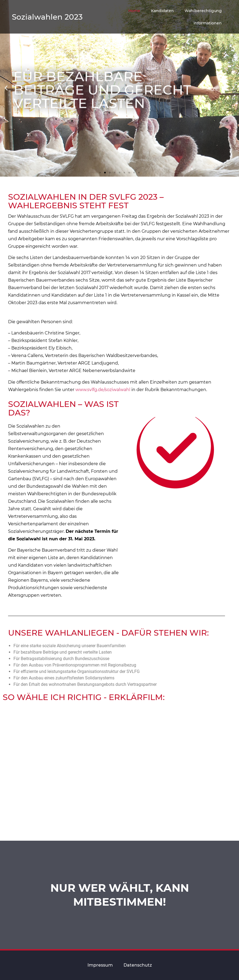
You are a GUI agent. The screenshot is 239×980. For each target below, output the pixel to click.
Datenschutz (138, 965)
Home (134, 11)
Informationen (208, 23)
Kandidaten (162, 11)
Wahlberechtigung (203, 11)
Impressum (100, 965)
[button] (100, 173)
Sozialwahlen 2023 (47, 17)
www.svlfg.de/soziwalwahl (103, 390)
